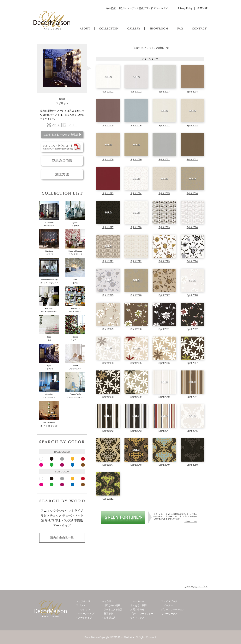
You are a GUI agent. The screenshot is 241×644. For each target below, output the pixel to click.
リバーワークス (169, 614)
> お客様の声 (109, 618)
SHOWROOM (158, 25)
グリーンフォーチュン (123, 518)
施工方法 (62, 174)
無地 (48, 521)
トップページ (83, 601)
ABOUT (85, 25)
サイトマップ (137, 618)
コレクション (83, 609)
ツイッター (167, 605)
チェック (56, 515)
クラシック (60, 511)
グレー (62, 459)
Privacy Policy (185, 8)
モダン (45, 515)
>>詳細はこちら (191, 521)
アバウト (81, 605)
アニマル (47, 511)
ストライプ (76, 511)
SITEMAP (203, 8)
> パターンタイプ (85, 614)
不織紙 (78, 521)
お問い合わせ (137, 609)
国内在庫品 (62, 538)
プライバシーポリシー (142, 614)
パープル (62, 465)
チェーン (68, 515)
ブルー (72, 465)
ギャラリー (108, 601)
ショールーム (137, 601)
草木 (58, 521)
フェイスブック (169, 601)
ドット (79, 515)
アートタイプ (62, 526)
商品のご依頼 (62, 161)
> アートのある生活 (112, 609)
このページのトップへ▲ (196, 587)
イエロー (72, 459)
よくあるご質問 (138, 605)
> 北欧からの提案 (111, 605)
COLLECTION (108, 25)
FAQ (181, 25)
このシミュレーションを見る (62, 135)
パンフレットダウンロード (62, 147)
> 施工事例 (108, 614)
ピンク (41, 465)
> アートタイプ (84, 618)
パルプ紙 (68, 521)
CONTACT (199, 25)
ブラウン (83, 465)
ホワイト (41, 459)
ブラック (52, 459)
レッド (83, 459)
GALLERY (134, 25)
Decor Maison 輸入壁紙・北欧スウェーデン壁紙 (52, 20)
